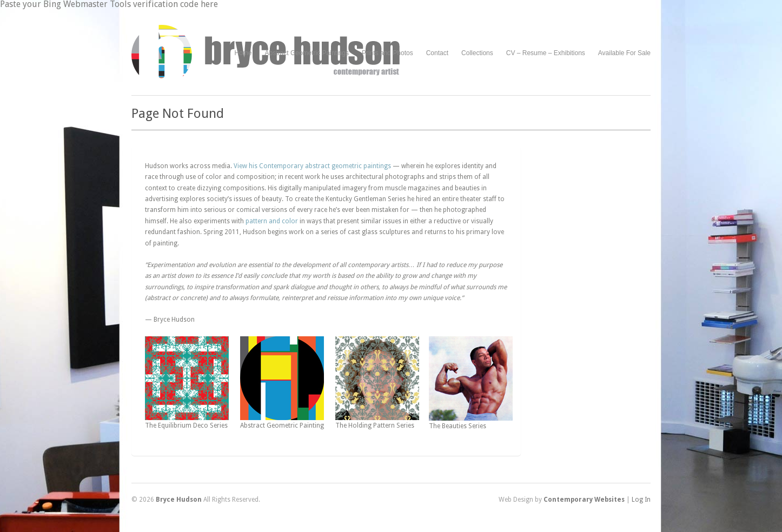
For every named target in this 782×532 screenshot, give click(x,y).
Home (243, 53)
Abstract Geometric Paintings (307, 53)
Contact (437, 53)
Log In (641, 500)
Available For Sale (624, 53)
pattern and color (272, 221)
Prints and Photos (387, 53)
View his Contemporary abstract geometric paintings (312, 166)
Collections (477, 53)
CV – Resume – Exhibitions (546, 53)
